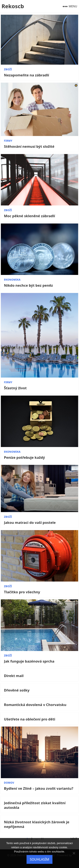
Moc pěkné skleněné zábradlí (30, 216)
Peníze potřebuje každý (24, 458)
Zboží (8, 69)
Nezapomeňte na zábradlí (27, 75)
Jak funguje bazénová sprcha (29, 661)
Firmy (8, 141)
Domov (9, 783)
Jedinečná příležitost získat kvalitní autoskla (35, 805)
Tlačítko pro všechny (22, 592)
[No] (74, 853)
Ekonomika (12, 280)
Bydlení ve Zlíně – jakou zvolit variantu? (39, 788)
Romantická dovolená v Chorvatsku (35, 705)
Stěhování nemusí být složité (29, 146)
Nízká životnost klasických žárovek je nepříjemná (37, 824)
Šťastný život (15, 388)
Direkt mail (14, 676)
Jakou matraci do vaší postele (30, 523)
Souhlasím (39, 859)
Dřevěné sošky (17, 690)
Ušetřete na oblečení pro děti (30, 719)
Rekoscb (13, 6)
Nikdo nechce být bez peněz (28, 285)
